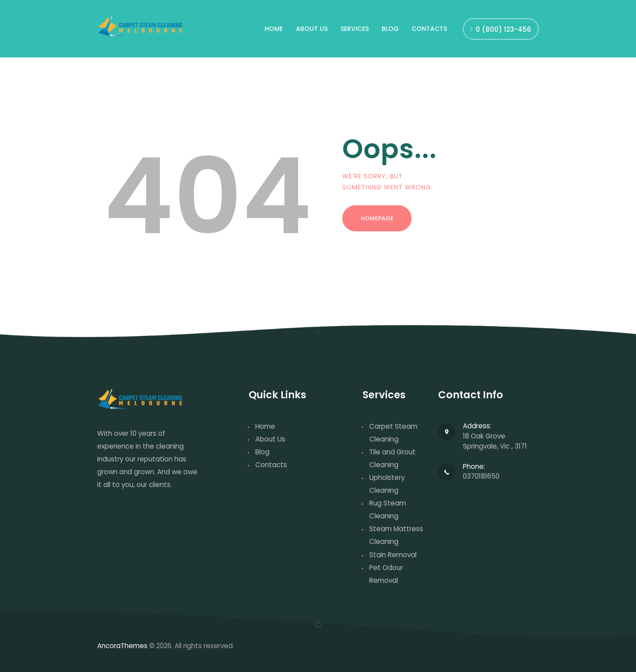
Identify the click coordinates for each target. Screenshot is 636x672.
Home (265, 426)
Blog (262, 452)
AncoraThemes (122, 646)
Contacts (271, 465)
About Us (270, 439)
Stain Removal (393, 555)
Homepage (377, 218)
